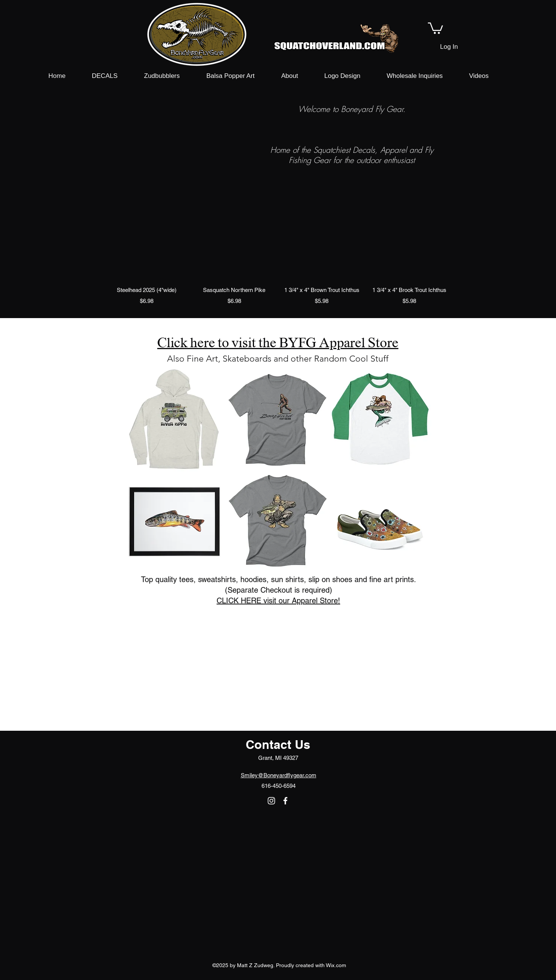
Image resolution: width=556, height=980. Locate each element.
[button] (435, 28)
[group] (278, 259)
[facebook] (285, 801)
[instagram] (271, 801)
